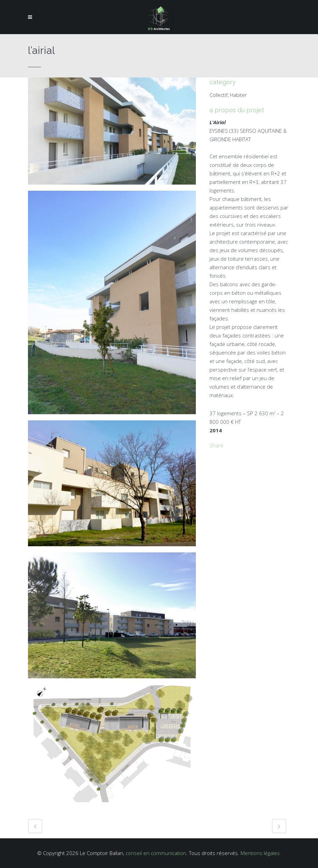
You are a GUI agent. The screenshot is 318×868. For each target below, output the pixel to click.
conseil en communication (156, 853)
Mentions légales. (261, 853)
